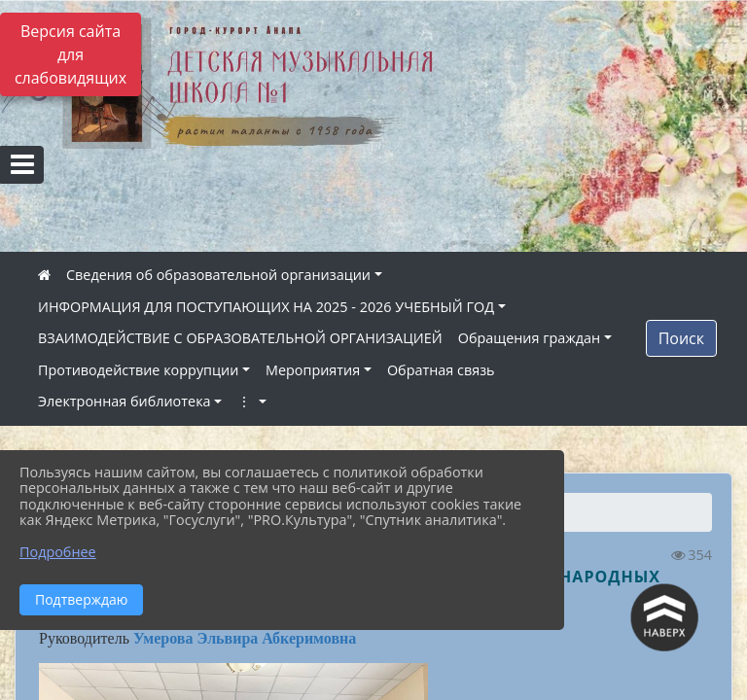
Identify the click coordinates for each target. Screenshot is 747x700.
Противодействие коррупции (138, 370)
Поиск (681, 338)
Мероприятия (313, 370)
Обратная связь (441, 370)
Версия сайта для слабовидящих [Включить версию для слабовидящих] (71, 54)
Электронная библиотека (124, 401)
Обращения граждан (529, 338)
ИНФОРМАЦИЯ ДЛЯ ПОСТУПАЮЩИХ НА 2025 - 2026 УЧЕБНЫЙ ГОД (266, 307)
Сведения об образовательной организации (218, 275)
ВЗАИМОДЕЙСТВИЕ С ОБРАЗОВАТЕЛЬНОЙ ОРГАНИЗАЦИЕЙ (240, 338)
